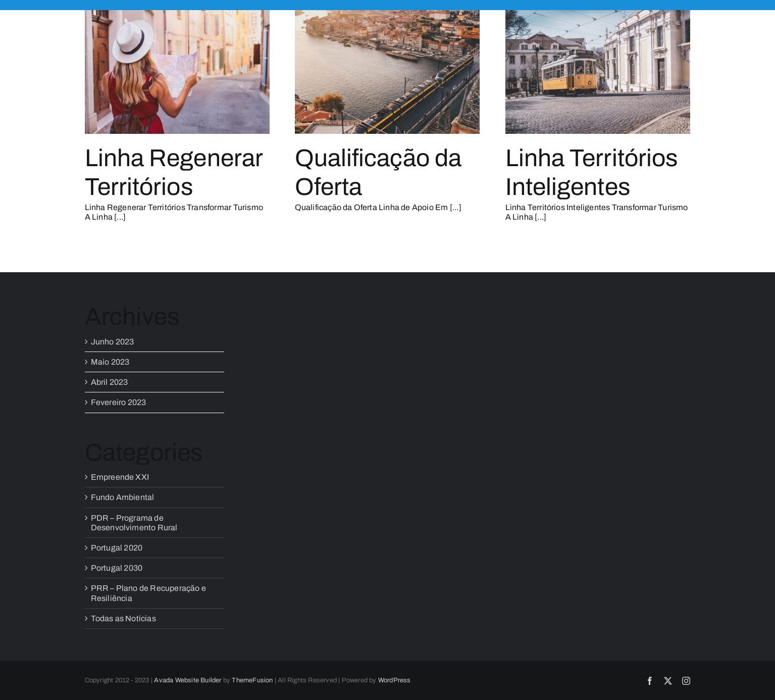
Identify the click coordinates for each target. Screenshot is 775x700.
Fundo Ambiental (123, 497)
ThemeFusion (252, 680)
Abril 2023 (110, 382)
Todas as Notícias (123, 618)
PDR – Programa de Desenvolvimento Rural (134, 523)
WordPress (395, 680)
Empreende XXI (120, 477)
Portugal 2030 (117, 568)
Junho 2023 (113, 342)
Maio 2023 (110, 362)
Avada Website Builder (188, 680)
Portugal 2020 (117, 548)
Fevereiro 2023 (119, 402)
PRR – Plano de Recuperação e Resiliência (149, 593)
